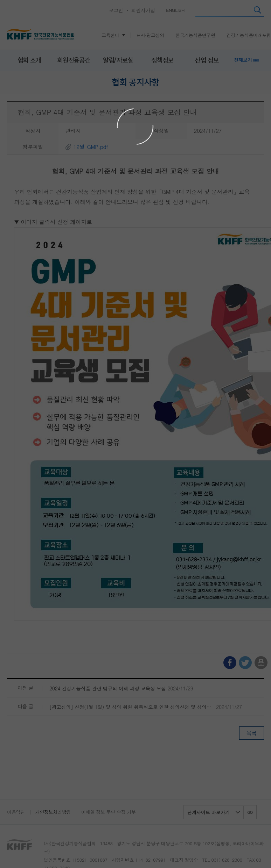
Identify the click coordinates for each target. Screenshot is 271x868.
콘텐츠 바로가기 (16, 0)
